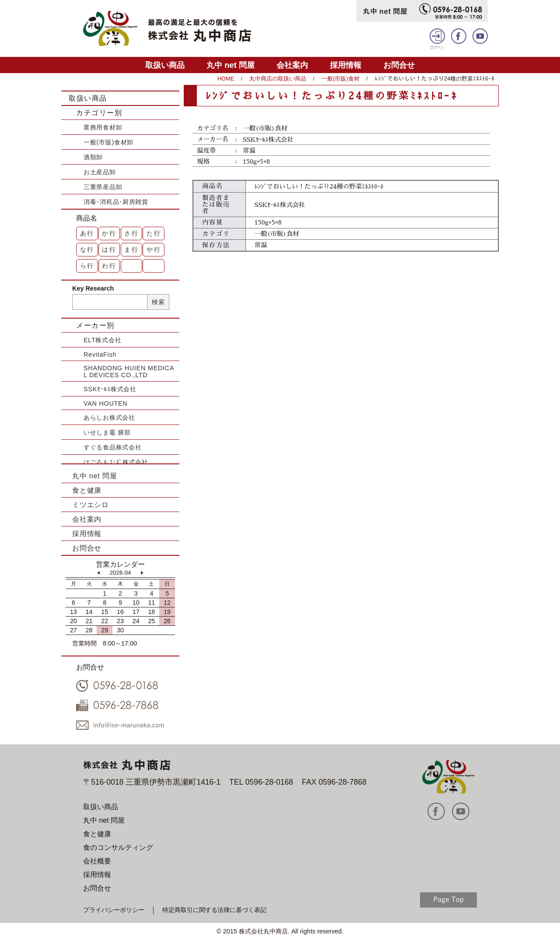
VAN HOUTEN (105, 403)
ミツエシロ (91, 505)
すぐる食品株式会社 (112, 447)
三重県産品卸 (103, 187)
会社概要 (97, 861)
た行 (154, 233)
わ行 (109, 266)
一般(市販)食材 (341, 79)
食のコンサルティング (118, 847)
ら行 (87, 266)
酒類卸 (93, 157)
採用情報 (346, 65)
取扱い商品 (165, 65)
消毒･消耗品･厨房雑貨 (116, 202)
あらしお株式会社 (109, 417)
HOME (226, 79)
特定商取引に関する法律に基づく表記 (214, 910)
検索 (158, 302)
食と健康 (87, 490)
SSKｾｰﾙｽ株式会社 (110, 389)
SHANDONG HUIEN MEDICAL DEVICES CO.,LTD (129, 372)
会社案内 (292, 65)
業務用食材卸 (103, 127)
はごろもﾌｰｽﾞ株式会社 (116, 462)
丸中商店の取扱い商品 (278, 79)
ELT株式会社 (102, 340)
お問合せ (399, 65)
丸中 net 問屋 (231, 65)
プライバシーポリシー (114, 910)
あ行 (87, 233)
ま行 (132, 249)
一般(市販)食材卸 (108, 142)
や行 (154, 249)
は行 (109, 249)
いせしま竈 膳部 (107, 432)
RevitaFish (100, 354)
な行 (87, 249)
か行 (109, 233)
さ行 (132, 233)
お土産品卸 (100, 172)
